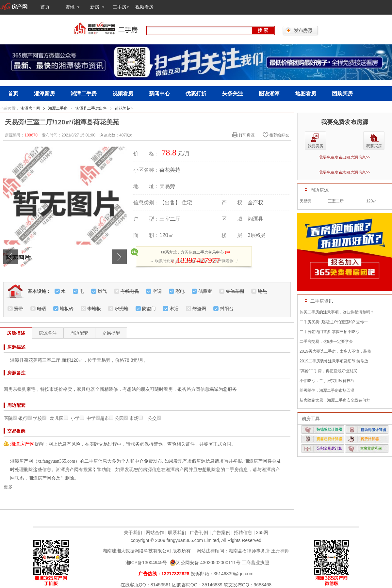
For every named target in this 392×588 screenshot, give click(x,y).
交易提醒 (111, 333)
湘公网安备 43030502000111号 (205, 563)
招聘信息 (243, 532)
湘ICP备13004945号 (146, 563)
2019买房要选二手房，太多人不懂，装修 (335, 351)
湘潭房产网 (30, 108)
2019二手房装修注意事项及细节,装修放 (334, 361)
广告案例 (221, 532)
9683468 (263, 585)
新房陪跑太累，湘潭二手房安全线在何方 (335, 400)
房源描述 (16, 333)
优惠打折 (196, 94)
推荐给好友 (276, 135)
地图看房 (306, 94)
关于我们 (133, 532)
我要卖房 (316, 146)
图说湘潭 (269, 94)
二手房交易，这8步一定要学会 (326, 342)
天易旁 (305, 201)
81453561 (161, 585)
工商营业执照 (255, 563)
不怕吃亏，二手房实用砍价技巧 (327, 381)
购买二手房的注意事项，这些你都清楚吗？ (337, 312)
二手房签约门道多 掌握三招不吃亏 (329, 332)
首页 (45, 7)
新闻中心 (159, 94)
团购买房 (342, 94)
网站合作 (155, 532)
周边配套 (79, 333)
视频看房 (144, 7)
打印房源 (243, 135)
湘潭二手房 (84, 94)
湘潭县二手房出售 (91, 108)
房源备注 (48, 333)
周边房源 (319, 190)
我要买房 (374, 146)
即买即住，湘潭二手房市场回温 (327, 390)
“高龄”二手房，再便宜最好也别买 (328, 371)
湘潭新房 (44, 94)
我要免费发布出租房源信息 (345, 157)
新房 (95, 7)
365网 (262, 532)
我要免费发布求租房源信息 (345, 172)
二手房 (120, 7)
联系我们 (177, 532)
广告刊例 (199, 532)
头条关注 (233, 94)
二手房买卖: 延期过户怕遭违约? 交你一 (334, 322)
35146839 (212, 585)
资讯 (70, 7)
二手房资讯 (322, 301)
